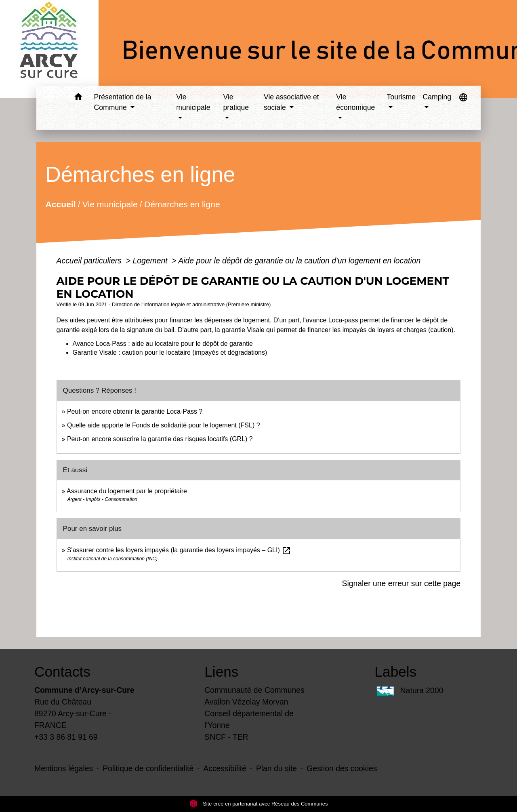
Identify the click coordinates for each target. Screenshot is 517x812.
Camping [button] (437, 97)
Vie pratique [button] (236, 102)
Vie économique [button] (355, 102)
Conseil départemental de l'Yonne (249, 719)
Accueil (60, 204)
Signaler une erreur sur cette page (401, 583)
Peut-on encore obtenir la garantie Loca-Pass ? (135, 411)
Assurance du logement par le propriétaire (127, 491)
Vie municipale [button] (193, 102)
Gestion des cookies (342, 768)
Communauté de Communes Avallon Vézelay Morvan (254, 696)
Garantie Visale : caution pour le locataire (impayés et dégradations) (170, 352)
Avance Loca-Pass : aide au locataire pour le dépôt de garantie (163, 344)
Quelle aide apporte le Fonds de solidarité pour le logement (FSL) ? (164, 425)
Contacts (62, 672)
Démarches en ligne (182, 204)
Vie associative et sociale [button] (291, 102)
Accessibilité (225, 768)
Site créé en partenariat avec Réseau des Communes (259, 804)
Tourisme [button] (401, 97)
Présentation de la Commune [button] (123, 102)
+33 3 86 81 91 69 (66, 737)
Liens (221, 672)
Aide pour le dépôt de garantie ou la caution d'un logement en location (299, 261)
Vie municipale (110, 204)
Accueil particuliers (90, 261)
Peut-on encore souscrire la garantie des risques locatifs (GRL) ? (160, 439)
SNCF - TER (226, 737)
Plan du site (276, 768)
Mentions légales (64, 768)
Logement (151, 261)
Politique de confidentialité (148, 768)
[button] (79, 98)
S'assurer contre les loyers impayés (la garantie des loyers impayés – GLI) (179, 550)
